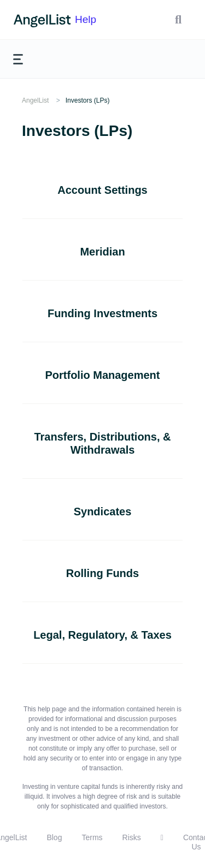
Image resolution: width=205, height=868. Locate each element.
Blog (54, 837)
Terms (92, 837)
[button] (178, 20)
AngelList (35, 100)
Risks (132, 837)
